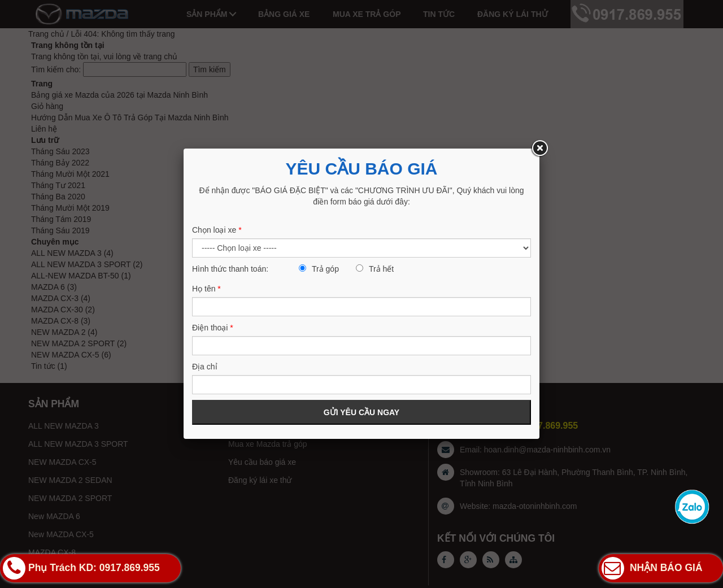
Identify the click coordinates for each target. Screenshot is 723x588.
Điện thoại (213, 328)
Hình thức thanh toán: (230, 269)
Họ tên (206, 289)
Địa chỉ (205, 367)
